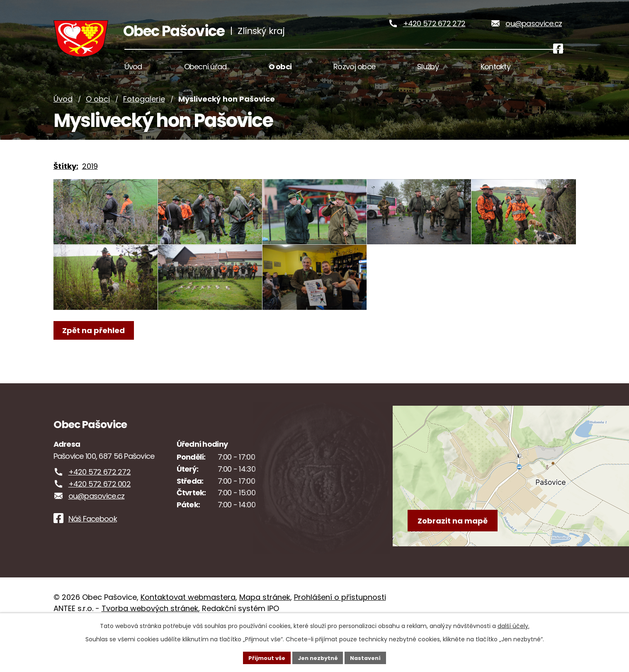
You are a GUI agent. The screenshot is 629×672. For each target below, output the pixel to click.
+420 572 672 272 (434, 33)
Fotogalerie (144, 117)
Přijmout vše (263, 657)
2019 (90, 184)
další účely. (514, 625)
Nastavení (369, 657)
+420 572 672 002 (100, 528)
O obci (98, 117)
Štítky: (66, 184)
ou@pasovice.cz (534, 33)
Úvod (63, 117)
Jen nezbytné (318, 657)
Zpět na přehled (96, 384)
